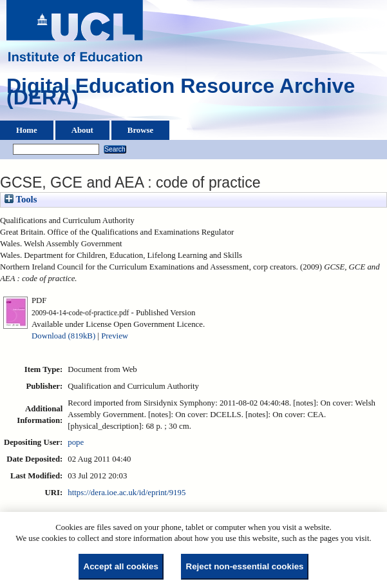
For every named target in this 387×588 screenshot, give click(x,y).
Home (27, 130)
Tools (21, 199)
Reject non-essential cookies (245, 566)
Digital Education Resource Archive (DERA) (181, 95)
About (82, 130)
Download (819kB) (63, 336)
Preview (115, 336)
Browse (140, 130)
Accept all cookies (121, 566)
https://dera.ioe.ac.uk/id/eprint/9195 (127, 493)
